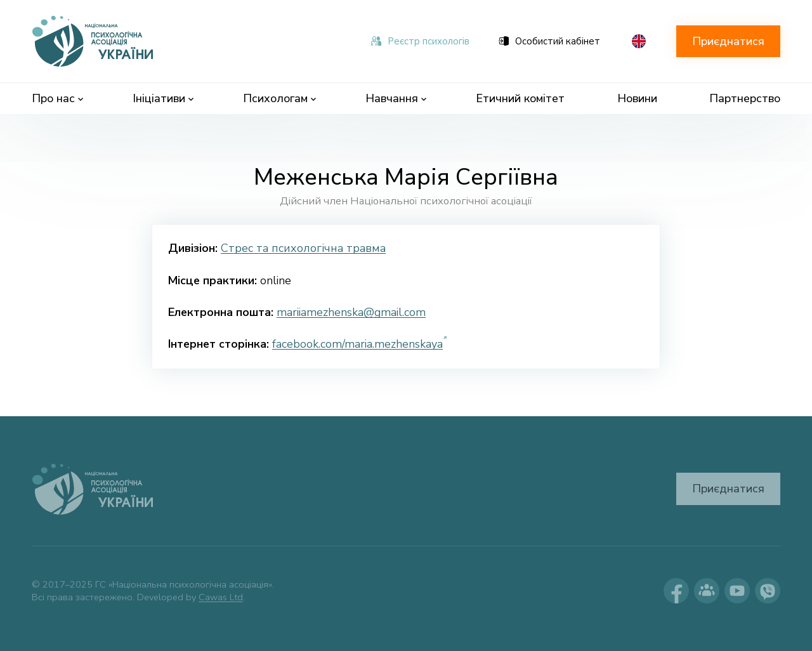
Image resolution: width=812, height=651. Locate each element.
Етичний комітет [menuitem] (520, 98)
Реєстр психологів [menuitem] (420, 41)
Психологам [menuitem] (279, 98)
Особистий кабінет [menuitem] (549, 41)
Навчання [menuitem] (396, 98)
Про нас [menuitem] (57, 98)
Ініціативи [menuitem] (163, 98)
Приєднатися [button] (728, 41)
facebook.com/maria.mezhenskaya (357, 344)
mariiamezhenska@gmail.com (351, 312)
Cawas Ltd (221, 597)
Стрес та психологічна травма (303, 248)
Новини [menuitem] (637, 98)
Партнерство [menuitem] (745, 98)
